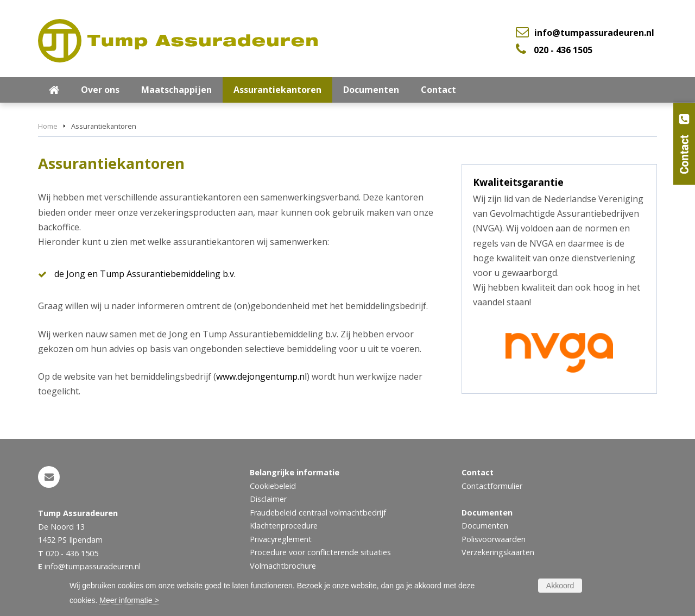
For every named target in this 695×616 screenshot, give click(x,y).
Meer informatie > (129, 600)
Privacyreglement (281, 539)
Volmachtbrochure (283, 566)
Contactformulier (492, 486)
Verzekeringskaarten (498, 552)
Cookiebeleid (273, 486)
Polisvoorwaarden (494, 539)
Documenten (485, 526)
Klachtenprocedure (284, 526)
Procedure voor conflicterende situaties (320, 552)
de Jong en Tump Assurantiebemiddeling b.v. (145, 274)
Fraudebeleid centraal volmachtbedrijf (318, 513)
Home (48, 126)
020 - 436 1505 (563, 50)
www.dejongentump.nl (261, 376)
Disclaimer (268, 499)
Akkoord (560, 586)
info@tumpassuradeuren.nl (594, 33)
